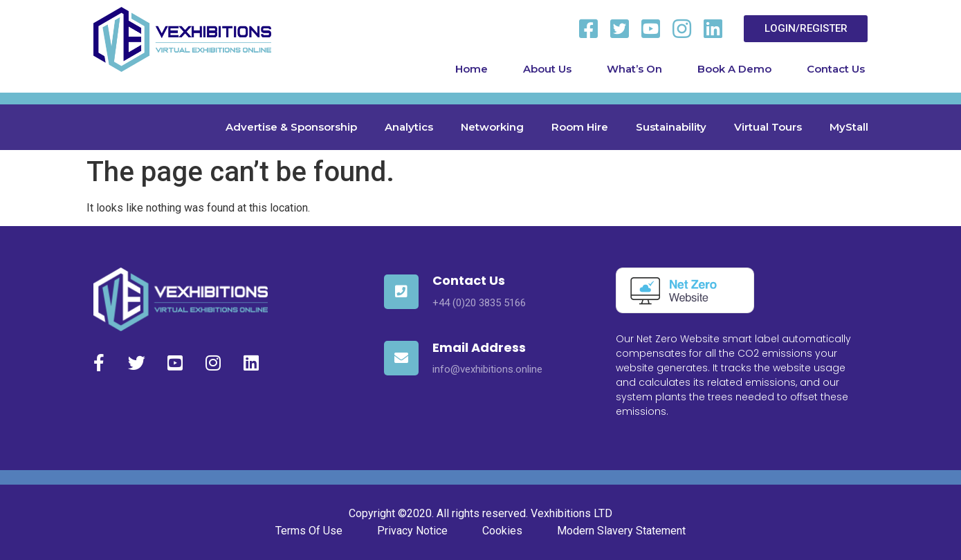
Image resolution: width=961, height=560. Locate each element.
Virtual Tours (768, 127)
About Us (547, 69)
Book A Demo (734, 69)
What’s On (634, 69)
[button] (806, 29)
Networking (492, 127)
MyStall (849, 127)
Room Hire (580, 127)
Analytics (409, 127)
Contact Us (836, 69)
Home (472, 69)
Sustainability (671, 127)
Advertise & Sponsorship (291, 127)
